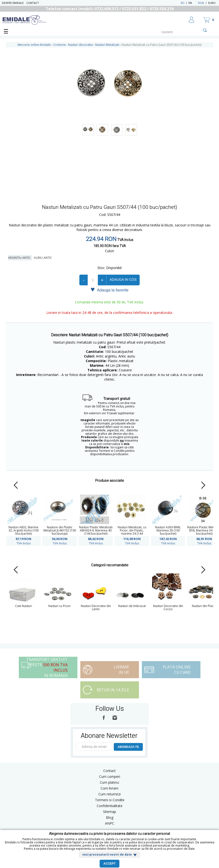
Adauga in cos (123, 280)
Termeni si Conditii (110, 800)
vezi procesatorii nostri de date (107, 854)
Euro (212, 3)
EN (193, 3)
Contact (33, 3)
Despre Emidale (13, 3)
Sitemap (109, 812)
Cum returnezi (109, 794)
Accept (109, 864)
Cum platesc (110, 782)
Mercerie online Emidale (34, 45)
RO (183, 3)
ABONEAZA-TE (128, 747)
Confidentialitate (110, 806)
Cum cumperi (110, 776)
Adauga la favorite (109, 290)
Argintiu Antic (20, 258)
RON (201, 3)
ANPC (110, 823)
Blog (110, 817)
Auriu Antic (44, 258)
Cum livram (109, 788)
